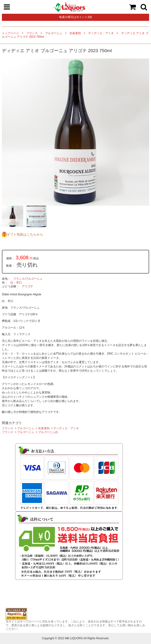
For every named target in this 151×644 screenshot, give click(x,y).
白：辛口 (16, 283)
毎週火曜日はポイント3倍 (75, 17)
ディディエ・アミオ (101, 33)
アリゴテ (27, 286)
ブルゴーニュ (54, 33)
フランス (32, 33)
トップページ (10, 33)
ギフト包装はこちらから (25, 234)
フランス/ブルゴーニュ (28, 279)
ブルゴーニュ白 (48, 432)
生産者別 (75, 33)
